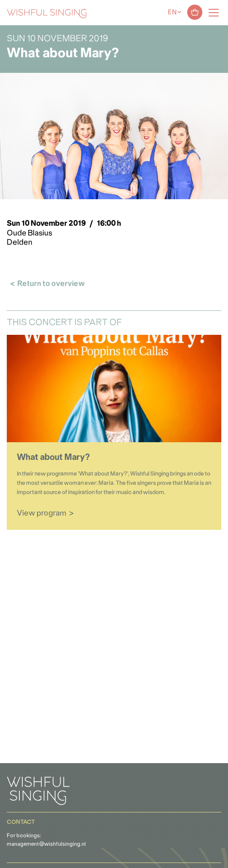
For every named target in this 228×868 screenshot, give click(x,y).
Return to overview (51, 284)
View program (42, 514)
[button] (11, 857)
